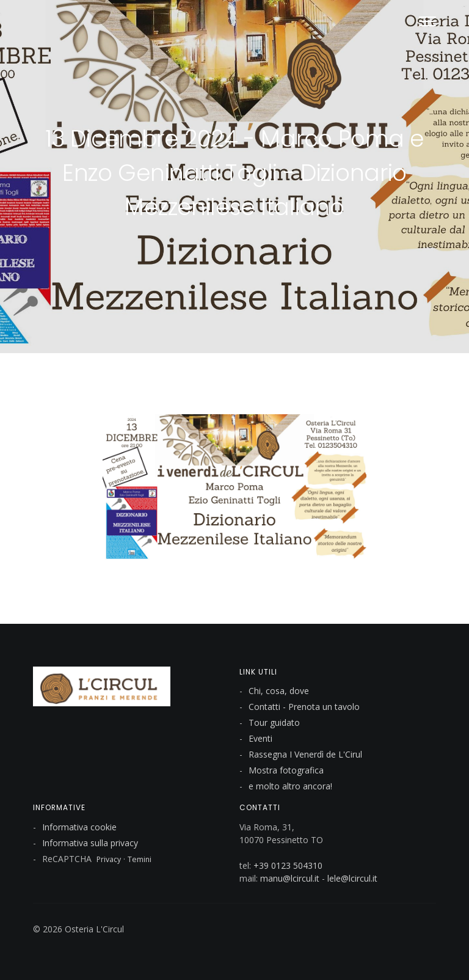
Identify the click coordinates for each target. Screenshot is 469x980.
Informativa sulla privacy (90, 843)
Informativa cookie (79, 827)
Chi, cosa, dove (279, 691)
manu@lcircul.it (290, 878)
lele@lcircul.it (352, 878)
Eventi (260, 738)
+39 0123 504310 (288, 865)
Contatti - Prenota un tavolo (304, 707)
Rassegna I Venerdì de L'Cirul (305, 754)
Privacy (109, 859)
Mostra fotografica (286, 770)
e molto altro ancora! (290, 786)
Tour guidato (274, 722)
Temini (140, 859)
